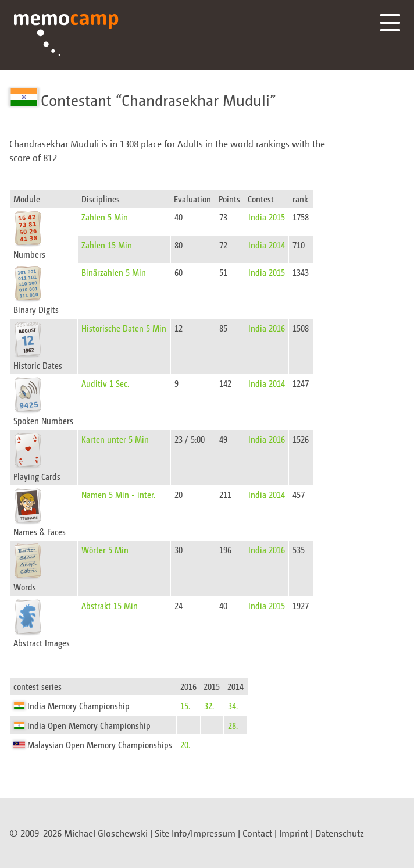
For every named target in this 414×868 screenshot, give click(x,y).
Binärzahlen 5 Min (114, 272)
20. (185, 744)
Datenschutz (340, 833)
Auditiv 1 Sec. (105, 383)
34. (233, 705)
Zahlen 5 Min (105, 217)
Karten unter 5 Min (115, 439)
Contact (257, 833)
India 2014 (267, 245)
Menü (390, 23)
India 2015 (267, 217)
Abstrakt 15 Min (110, 605)
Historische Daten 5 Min (124, 328)
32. (209, 705)
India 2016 (267, 328)
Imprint (294, 833)
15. (185, 705)
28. (233, 725)
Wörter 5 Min (105, 549)
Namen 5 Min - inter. (118, 494)
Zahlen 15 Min (107, 245)
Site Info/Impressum (195, 833)
